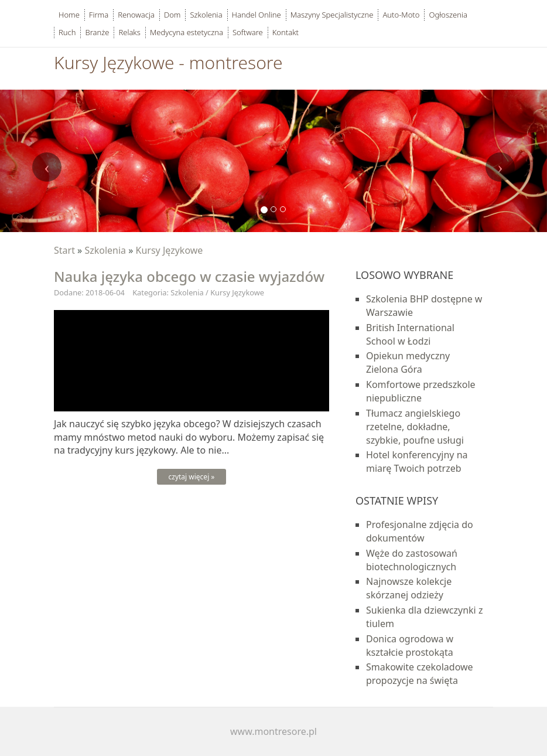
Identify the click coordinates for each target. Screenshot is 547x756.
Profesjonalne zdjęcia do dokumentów (420, 531)
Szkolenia (105, 250)
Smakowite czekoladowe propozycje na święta (420, 674)
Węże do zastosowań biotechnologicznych (412, 560)
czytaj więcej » (192, 477)
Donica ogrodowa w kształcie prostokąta (410, 646)
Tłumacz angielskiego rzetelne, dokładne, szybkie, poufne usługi (415, 427)
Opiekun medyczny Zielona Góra (408, 362)
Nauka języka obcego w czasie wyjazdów (189, 276)
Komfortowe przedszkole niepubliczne (421, 391)
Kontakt (286, 32)
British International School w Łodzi (410, 334)
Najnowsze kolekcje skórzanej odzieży (409, 588)
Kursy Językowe (170, 250)
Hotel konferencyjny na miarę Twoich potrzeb (417, 462)
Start (64, 250)
